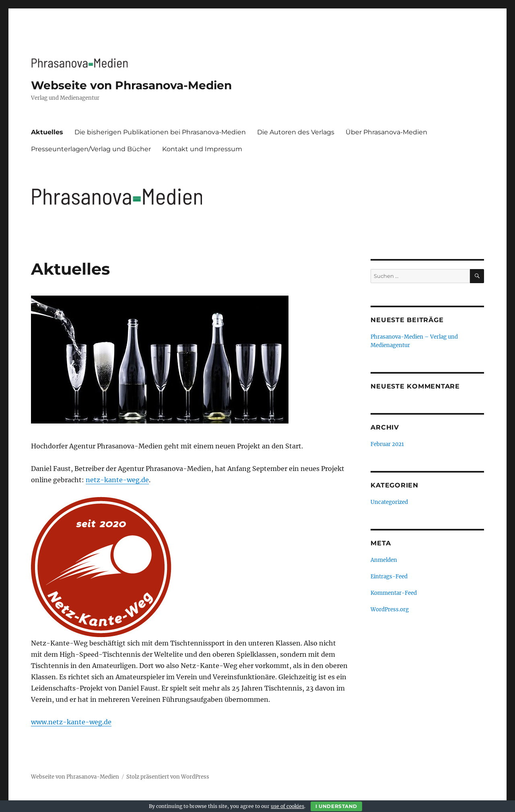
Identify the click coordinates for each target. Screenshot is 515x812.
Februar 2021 (387, 444)
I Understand (336, 806)
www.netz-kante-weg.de (71, 722)
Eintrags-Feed (389, 577)
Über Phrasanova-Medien (386, 132)
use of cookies (287, 806)
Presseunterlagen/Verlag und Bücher (91, 149)
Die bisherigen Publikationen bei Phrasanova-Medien (160, 132)
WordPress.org (390, 610)
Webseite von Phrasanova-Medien (131, 85)
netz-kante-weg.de (117, 480)
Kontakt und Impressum (202, 149)
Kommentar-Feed (394, 593)
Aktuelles (47, 132)
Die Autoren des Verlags (296, 132)
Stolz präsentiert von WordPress (168, 777)
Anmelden (384, 560)
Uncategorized (389, 502)
